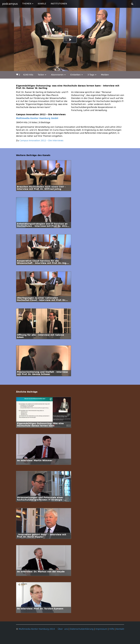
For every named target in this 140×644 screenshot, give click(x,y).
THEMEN (28, 4)
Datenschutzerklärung (82, 629)
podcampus (10, 4)
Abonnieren (58, 75)
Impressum (101, 629)
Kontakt (120, 629)
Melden (105, 75)
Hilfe (112, 629)
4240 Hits (28, 75)
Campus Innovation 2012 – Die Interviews (41, 141)
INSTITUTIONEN (59, 4)
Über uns (63, 629)
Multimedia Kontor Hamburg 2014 (37, 629)
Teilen (42, 75)
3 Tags (92, 75)
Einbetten (77, 75)
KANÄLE (42, 4)
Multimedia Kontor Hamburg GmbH (37, 118)
